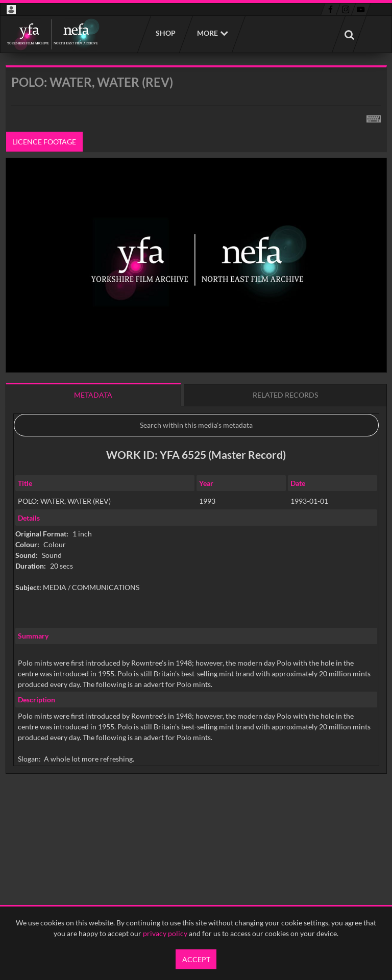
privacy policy (165, 933)
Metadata (93, 395)
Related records (285, 395)
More (207, 33)
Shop (165, 33)
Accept (196, 959)
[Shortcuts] (374, 117)
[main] (196, 446)
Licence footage (44, 142)
